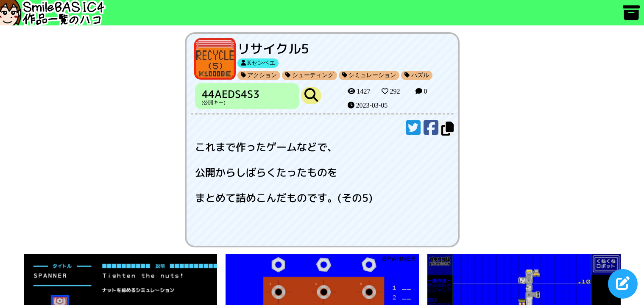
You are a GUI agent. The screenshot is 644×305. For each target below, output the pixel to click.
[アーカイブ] (631, 17)
